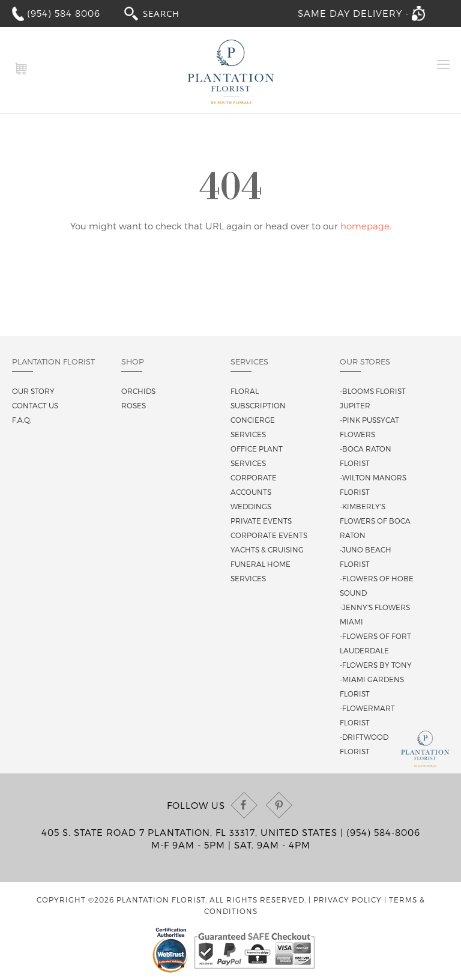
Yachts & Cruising (267, 549)
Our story (33, 391)
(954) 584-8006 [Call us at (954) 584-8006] (383, 832)
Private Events (261, 521)
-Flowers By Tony (376, 665)
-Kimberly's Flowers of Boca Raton (375, 521)
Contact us (35, 405)
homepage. (366, 226)
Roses (134, 405)
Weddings (251, 506)
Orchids (138, 391)
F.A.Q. (22, 420)
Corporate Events (269, 535)
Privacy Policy (348, 900)
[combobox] (172, 13)
